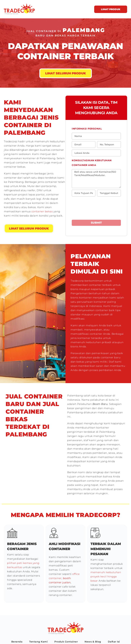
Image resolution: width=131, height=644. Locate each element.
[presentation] (91, 207)
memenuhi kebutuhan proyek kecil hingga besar (106, 576)
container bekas (42, 211)
